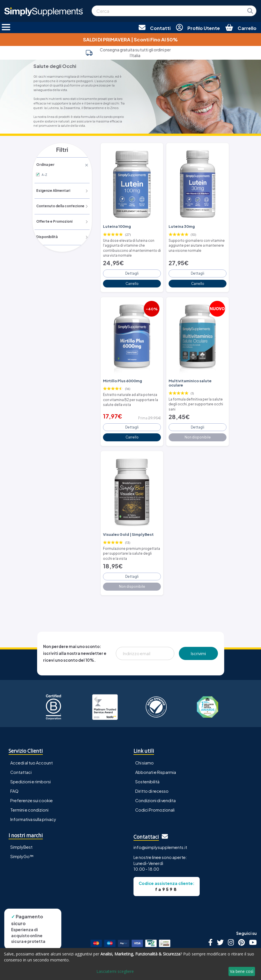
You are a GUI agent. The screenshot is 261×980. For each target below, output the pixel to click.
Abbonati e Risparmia (156, 760)
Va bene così (242, 971)
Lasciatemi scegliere (115, 971)
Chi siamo (144, 751)
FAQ (14, 779)
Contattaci (21, 760)
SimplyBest (21, 835)
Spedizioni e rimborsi (31, 770)
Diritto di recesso (152, 779)
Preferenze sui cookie (32, 788)
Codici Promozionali (155, 798)
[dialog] (130, 964)
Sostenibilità (147, 770)
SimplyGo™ (22, 845)
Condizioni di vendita (155, 788)
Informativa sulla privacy (33, 807)
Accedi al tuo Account (32, 751)
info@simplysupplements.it (160, 836)
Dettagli (132, 271)
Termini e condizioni (29, 798)
